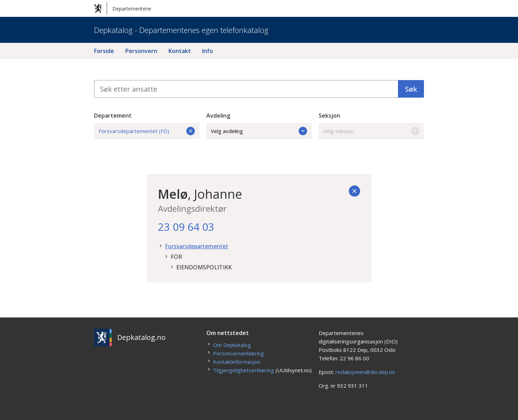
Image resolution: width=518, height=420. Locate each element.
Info (208, 51)
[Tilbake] (354, 191)
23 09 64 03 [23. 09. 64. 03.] (186, 227)
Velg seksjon (371, 131)
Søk (411, 89)
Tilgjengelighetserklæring (244, 370)
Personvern (141, 51)
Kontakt (180, 51)
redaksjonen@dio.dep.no (365, 372)
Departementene (123, 8)
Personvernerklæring (238, 353)
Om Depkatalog (232, 345)
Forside (104, 51)
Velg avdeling (259, 131)
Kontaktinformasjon (237, 362)
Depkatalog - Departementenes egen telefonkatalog (181, 30)
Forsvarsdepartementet (197, 246)
